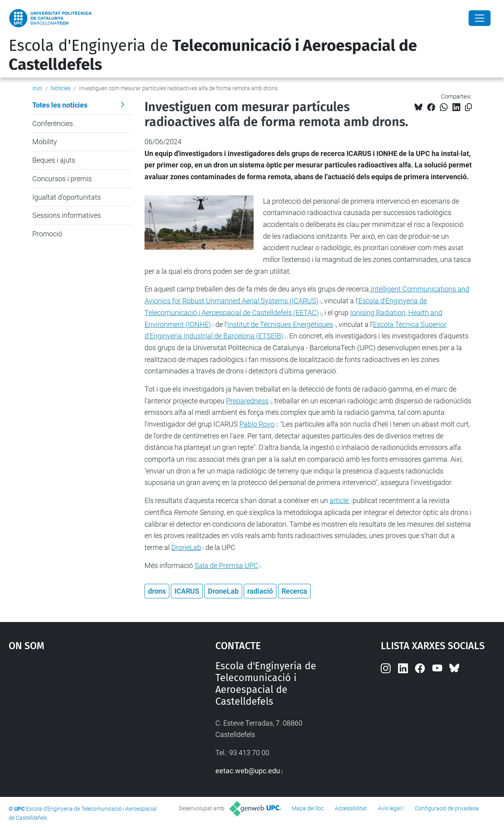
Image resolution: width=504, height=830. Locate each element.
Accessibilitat (351, 808)
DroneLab (186, 547)
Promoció (47, 234)
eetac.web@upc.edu (248, 771)
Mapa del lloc (308, 808)
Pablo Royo (257, 424)
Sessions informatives (67, 215)
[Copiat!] (468, 107)
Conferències (53, 123)
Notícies (61, 88)
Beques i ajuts (54, 160)
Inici (37, 88)
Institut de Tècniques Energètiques (280, 324)
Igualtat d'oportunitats (67, 197)
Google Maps (87, 719)
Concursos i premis (62, 179)
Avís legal (389, 808)
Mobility (45, 142)
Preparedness (247, 401)
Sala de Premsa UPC (226, 565)
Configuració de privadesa (447, 808)
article (340, 500)
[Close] (480, 18)
